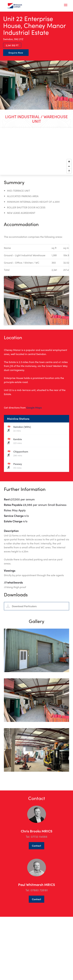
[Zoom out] (69, 166)
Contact (36, 861)
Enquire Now (16, 53)
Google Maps (34, 408)
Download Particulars (24, 621)
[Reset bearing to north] (69, 171)
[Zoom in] (69, 162)
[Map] (36, 151)
